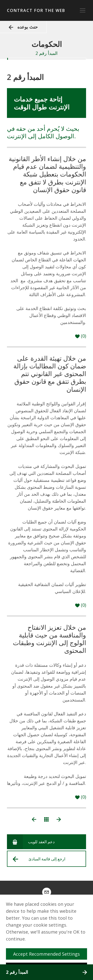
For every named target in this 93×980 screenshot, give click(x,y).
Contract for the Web (36, 10)
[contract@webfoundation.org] (47, 892)
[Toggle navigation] (83, 10)
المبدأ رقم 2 (46, 972)
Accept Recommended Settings (48, 954)
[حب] (81, 336)
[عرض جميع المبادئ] (46, 819)
